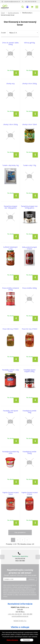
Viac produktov (20, 532)
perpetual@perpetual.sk (20, 616)
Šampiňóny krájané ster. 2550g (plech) (29, 207)
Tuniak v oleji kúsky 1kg (10, 165)
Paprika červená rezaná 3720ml (29, 493)
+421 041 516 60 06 (30, 2)
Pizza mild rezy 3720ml (10, 329)
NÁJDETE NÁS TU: (20, 621)
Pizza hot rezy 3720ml (29, 329)
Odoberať (32, 579)
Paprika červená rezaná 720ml (11, 493)
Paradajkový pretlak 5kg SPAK (11, 452)
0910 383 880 (28, 614)
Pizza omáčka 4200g (29, 288)
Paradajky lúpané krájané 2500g (29, 371)
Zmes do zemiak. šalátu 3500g (10, 44)
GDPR (20, 633)
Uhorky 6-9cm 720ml (29, 124)
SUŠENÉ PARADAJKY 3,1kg (10, 248)
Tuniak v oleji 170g (29, 165)
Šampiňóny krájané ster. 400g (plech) (11, 207)
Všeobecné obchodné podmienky (20, 631)
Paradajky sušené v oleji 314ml (10, 371)
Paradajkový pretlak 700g (29, 412)
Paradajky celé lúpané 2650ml (11, 412)
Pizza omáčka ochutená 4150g (11, 289)
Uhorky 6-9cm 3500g (29, 84)
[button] (23, 7)
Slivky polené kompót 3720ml (29, 248)
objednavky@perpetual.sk (12, 2)
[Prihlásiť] (27, 7)
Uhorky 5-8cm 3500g (11, 124)
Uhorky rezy (11, 84)
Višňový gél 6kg (29, 43)
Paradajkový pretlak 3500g (29, 452)
